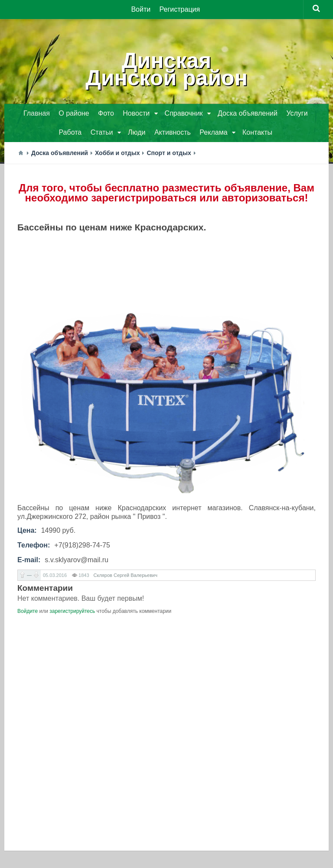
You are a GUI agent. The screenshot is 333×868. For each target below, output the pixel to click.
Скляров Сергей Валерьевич (126, 575)
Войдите (28, 611)
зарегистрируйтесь (72, 611)
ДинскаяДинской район (166, 69)
